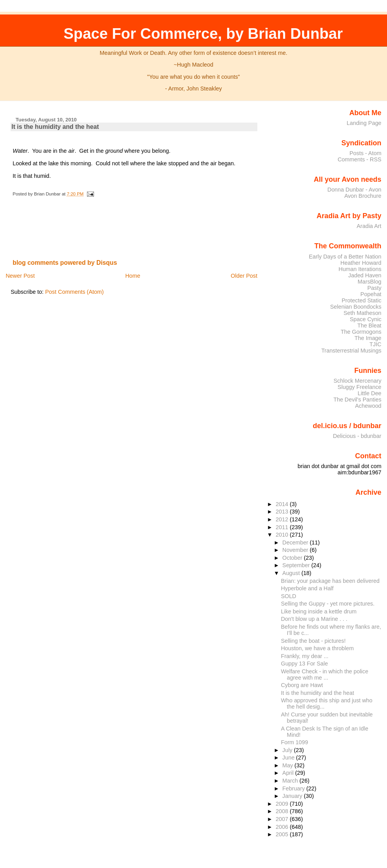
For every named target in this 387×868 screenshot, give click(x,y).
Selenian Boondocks (356, 307)
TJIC (375, 344)
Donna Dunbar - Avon (354, 190)
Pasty (374, 288)
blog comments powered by (65, 263)
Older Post (244, 276)
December (296, 542)
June (289, 758)
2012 (283, 519)
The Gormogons (361, 332)
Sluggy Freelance (360, 387)
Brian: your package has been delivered (330, 581)
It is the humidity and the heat (55, 127)
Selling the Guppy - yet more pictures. (328, 604)
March (291, 781)
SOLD (288, 596)
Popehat (371, 294)
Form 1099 (294, 742)
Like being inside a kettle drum (319, 611)
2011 (283, 527)
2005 (283, 834)
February (294, 788)
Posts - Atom (365, 153)
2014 (283, 504)
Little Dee (370, 393)
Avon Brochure (363, 196)
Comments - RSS (360, 159)
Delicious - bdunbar (357, 436)
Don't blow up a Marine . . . (314, 619)
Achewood (368, 406)
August (292, 573)
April (289, 773)
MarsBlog (370, 282)
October (293, 558)
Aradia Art (369, 226)
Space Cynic (366, 319)
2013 (283, 512)
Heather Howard (361, 263)
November (296, 550)
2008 (283, 811)
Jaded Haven (365, 275)
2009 (283, 804)
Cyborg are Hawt (302, 685)
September (297, 565)
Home (133, 276)
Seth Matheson (363, 313)
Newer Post (20, 276)
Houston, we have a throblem (317, 648)
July (288, 750)
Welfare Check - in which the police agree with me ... (325, 675)
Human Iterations (360, 269)
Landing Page (364, 123)
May (288, 765)
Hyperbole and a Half (307, 588)
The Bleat (369, 325)
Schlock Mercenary (358, 381)
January (293, 796)
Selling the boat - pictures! (313, 641)
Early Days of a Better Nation (345, 257)
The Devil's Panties (357, 400)
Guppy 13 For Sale (304, 664)
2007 (283, 819)
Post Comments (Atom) (74, 292)
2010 (283, 535)
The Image (368, 338)
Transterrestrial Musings (351, 351)
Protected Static (361, 300)
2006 (283, 827)
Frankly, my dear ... (305, 656)
